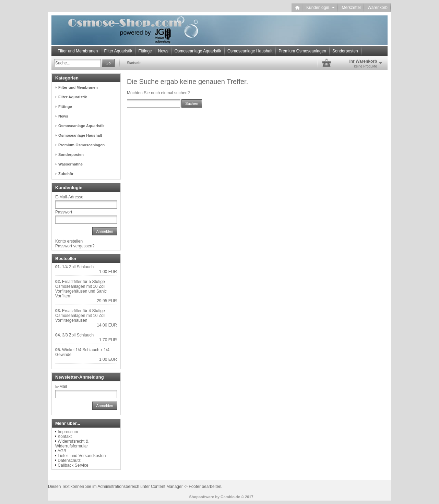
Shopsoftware (201, 497)
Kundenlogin (321, 8)
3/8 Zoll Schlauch (78, 335)
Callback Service (73, 465)
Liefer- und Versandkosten (82, 456)
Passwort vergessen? (75, 246)
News (163, 51)
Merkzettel (351, 8)
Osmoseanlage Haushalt (250, 51)
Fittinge (145, 51)
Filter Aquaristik (118, 51)
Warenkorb (378, 8)
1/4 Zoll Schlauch (78, 267)
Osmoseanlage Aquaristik (198, 51)
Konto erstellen (69, 241)
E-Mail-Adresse (69, 197)
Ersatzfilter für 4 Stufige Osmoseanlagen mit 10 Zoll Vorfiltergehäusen (80, 316)
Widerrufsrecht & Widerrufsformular (72, 444)
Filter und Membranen (78, 51)
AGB (62, 451)
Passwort (64, 212)
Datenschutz (69, 460)
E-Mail (61, 386)
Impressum (68, 432)
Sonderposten (345, 51)
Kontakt (65, 437)
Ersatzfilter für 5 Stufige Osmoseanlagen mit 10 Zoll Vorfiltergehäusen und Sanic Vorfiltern (81, 289)
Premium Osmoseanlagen (302, 51)
